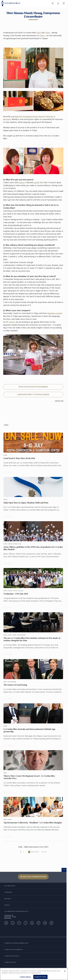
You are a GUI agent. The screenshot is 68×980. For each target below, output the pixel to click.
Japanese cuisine (55, 313)
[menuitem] (53, 4)
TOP (64, 870)
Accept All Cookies (40, 977)
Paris (39, 33)
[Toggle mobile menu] (64, 4)
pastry (22, 182)
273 (32, 852)
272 (29, 852)
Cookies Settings (25, 977)
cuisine (36, 182)
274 (35, 852)
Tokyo (48, 33)
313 (43, 852)
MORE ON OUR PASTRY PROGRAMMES (33, 387)
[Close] (65, 971)
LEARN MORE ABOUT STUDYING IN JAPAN (33, 394)
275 (37, 852)
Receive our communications (33, 877)
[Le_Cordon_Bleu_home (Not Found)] (11, 4)
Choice (42, 35)
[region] (34, 974)
